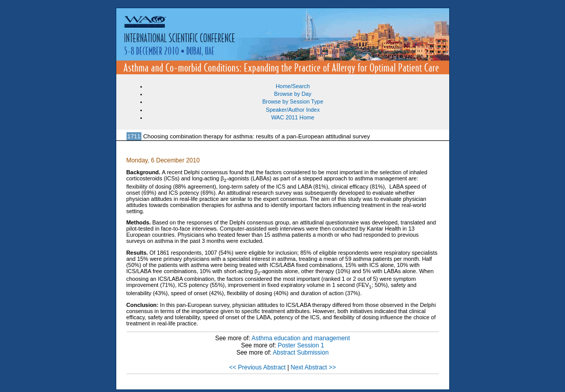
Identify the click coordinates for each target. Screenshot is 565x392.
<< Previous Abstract (257, 367)
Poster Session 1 (301, 345)
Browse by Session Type (293, 101)
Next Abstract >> (313, 367)
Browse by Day (293, 94)
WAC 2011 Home (292, 117)
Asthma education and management (301, 338)
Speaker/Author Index (293, 110)
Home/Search (293, 86)
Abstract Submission (301, 353)
